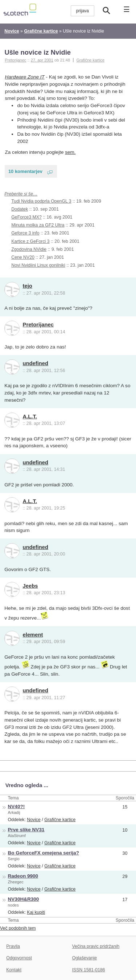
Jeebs (30, 586)
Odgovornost (19, 958)
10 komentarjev (25, 171)
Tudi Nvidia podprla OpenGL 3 (41, 201)
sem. (70, 152)
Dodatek (20, 209)
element (33, 635)
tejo (28, 286)
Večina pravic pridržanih (96, 946)
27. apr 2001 (42, 60)
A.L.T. (30, 417)
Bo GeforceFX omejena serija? (44, 853)
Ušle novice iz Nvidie (38, 52)
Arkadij (14, 812)
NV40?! (17, 806)
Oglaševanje (85, 958)
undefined (36, 363)
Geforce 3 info (25, 233)
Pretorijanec (38, 325)
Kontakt (14, 970)
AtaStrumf (17, 836)
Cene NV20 (23, 257)
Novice (34, 820)
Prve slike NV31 (26, 830)
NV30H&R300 (24, 899)
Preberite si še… (21, 194)
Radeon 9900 (23, 876)
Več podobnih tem (18, 928)
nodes (13, 905)
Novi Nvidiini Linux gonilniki (38, 265)
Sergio (14, 859)
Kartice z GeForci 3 (30, 241)
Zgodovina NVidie (29, 249)
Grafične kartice (91, 60)
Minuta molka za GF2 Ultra (38, 225)
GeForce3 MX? (26, 217)
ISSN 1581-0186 (89, 970)
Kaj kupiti (36, 912)
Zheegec (16, 882)
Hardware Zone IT (25, 77)
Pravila (13, 946)
